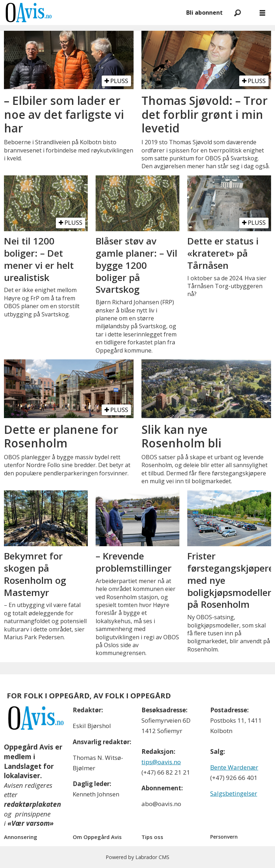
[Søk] (237, 13)
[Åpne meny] (262, 13)
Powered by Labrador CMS (137, 857)
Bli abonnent (204, 13)
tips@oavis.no (161, 762)
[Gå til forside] (29, 13)
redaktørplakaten (32, 804)
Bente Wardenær (234, 767)
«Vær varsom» (31, 823)
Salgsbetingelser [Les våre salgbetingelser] (234, 793)
